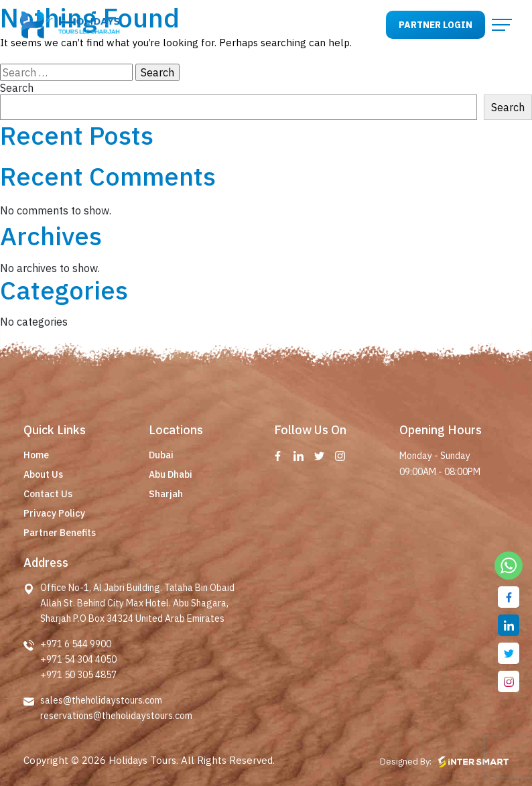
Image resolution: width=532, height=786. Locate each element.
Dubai (161, 455)
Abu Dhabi (171, 474)
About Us (43, 474)
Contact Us (48, 494)
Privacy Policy (54, 513)
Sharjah (166, 494)
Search (17, 88)
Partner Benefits (60, 533)
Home (36, 455)
